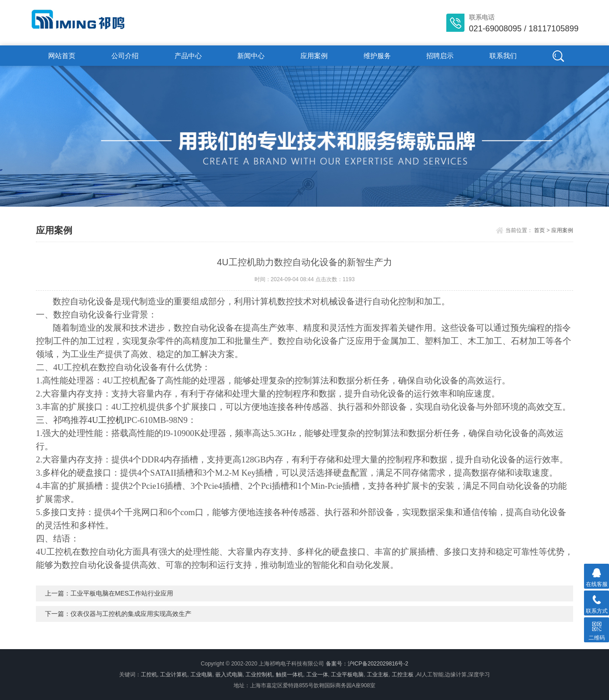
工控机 (149, 675)
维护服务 (377, 56)
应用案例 (314, 56)
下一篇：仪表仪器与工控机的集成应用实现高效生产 (118, 614)
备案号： (337, 664)
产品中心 (188, 56)
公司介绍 (125, 56)
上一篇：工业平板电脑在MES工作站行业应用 (109, 593)
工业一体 (317, 675)
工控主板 (403, 675)
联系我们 (503, 56)
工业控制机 (259, 675)
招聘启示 (440, 56)
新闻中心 (251, 56)
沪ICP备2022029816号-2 (378, 664)
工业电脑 (201, 675)
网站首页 (62, 56)
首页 (539, 230)
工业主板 (378, 675)
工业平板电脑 (347, 675)
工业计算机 (174, 675)
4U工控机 (106, 420)
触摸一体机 (290, 675)
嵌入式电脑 (229, 675)
